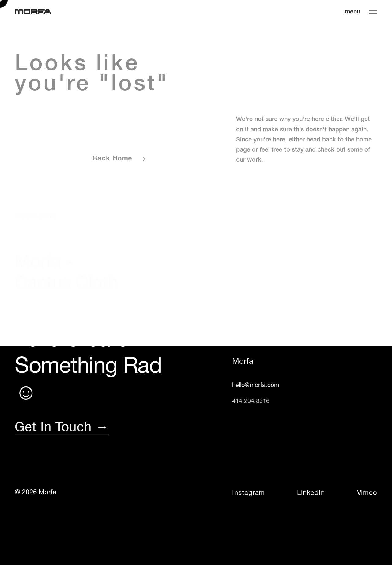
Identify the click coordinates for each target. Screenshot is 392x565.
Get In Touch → (62, 428)
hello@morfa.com (256, 386)
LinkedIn (311, 493)
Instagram (249, 493)
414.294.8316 (251, 401)
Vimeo (367, 493)
